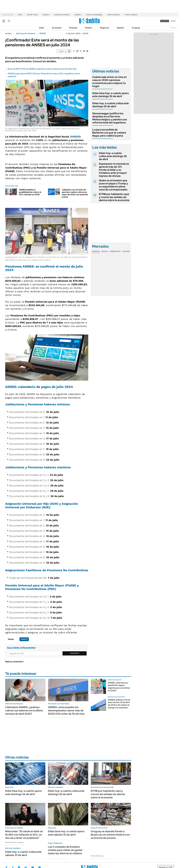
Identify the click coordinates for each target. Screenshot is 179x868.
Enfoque (46, 15)
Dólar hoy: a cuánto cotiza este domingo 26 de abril (111, 105)
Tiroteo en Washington (94, 15)
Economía (57, 28)
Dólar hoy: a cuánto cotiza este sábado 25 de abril (23, 853)
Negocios (104, 28)
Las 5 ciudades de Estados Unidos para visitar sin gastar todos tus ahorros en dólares (65, 850)
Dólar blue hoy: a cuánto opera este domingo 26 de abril (110, 95)
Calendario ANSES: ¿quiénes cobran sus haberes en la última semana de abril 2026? (24, 710)
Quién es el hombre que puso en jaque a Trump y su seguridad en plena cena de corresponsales (113, 185)
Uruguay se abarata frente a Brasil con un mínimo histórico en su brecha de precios (110, 835)
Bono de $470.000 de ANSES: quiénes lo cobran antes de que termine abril (42, 69)
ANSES (43, 34)
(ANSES (75, 137)
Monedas (96, 251)
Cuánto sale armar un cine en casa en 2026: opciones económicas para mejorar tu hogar (109, 82)
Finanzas (73, 28)
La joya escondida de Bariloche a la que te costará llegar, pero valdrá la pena (109, 133)
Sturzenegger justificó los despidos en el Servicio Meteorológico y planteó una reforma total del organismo (110, 118)
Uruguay (136, 28)
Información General (26, 34)
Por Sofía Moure (97, 856)
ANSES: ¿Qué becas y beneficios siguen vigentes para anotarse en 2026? (119, 687)
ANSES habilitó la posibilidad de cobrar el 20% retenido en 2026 (30, 192)
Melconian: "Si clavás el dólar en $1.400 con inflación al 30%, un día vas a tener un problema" (24, 835)
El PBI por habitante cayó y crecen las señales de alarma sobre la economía (114, 197)
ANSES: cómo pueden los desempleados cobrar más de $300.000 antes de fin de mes (66, 710)
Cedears (126, 251)
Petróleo (78, 15)
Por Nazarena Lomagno (14, 842)
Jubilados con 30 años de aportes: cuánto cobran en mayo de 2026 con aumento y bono (75, 193)
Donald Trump (32, 15)
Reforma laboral (114, 15)
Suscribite (75, 653)
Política (89, 28)
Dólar (20, 15)
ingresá (173, 21)
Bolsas (105, 251)
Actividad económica (62, 15)
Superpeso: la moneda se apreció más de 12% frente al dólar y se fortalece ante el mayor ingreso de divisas (114, 170)
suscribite (165, 21)
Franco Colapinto (131, 15)
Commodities (115, 251)
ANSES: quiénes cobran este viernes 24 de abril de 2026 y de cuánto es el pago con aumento (119, 704)
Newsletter (173, 28)
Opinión (120, 28)
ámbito (8, 34)
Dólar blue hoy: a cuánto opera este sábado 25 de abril (66, 833)
